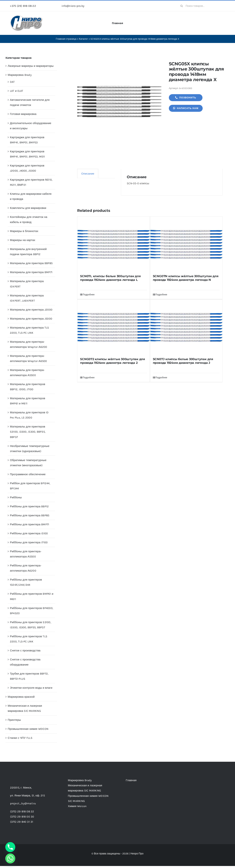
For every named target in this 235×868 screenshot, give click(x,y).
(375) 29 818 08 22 (22, 811)
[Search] (182, 6)
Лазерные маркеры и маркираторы (31, 66)
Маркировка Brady (20, 75)
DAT (12, 82)
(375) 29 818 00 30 (22, 817)
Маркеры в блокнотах (24, 231)
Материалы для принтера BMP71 (31, 272)
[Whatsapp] (10, 858)
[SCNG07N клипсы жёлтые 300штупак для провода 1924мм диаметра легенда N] (186, 244)
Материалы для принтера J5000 (31, 319)
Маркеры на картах (23, 240)
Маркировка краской (21, 697)
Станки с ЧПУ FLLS (20, 738)
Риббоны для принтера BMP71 (29, 524)
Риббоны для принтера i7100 (29, 542)
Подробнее (89, 295)
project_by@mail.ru (23, 803)
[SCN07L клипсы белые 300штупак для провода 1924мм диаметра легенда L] (113, 244)
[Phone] (10, 847)
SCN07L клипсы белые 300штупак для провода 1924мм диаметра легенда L (110, 278)
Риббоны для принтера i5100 (29, 533)
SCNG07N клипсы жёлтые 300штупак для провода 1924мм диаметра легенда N (186, 278)
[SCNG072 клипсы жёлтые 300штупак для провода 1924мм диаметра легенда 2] (113, 327)
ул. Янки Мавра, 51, (27, 795)
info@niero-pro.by (73, 6)
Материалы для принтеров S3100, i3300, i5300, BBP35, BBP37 (28, 432)
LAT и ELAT (17, 91)
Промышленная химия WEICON (28, 729)
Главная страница (66, 39)
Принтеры (14, 720)
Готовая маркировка (23, 114)
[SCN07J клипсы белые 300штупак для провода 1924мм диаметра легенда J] (186, 327)
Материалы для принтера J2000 (31, 310)
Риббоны (16, 497)
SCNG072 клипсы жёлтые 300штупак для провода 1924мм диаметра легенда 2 (113, 361)
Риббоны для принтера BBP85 (30, 515)
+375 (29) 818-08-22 (23, 6)
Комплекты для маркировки (28, 208)
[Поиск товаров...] (201, 6)
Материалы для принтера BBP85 (31, 263)
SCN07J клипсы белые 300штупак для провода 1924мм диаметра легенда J (183, 361)
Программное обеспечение (28, 474)
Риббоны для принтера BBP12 (29, 506)
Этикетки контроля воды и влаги (31, 688)
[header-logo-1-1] (26, 16)
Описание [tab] (88, 174)
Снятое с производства (25, 650)
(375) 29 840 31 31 (22, 822)
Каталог (84, 39)
